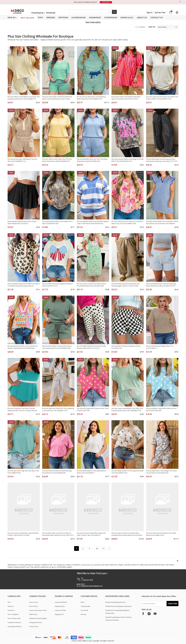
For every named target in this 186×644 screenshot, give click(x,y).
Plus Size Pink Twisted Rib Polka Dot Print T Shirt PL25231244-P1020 (93, 409)
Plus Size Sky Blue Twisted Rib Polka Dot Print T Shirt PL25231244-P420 (162, 409)
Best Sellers (163, 27)
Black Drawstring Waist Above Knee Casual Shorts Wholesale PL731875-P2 (22, 222)
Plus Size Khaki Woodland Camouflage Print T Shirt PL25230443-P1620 (57, 222)
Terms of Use (34, 602)
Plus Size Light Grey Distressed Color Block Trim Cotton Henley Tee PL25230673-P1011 (162, 98)
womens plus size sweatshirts (91, 565)
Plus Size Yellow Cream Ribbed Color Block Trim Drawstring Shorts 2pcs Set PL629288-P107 (24, 98)
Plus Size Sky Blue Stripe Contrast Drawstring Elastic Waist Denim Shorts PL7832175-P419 (161, 285)
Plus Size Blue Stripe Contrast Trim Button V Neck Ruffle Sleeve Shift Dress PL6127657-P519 (58, 534)
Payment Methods (61, 602)
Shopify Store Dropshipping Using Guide (118, 606)
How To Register (13, 614)
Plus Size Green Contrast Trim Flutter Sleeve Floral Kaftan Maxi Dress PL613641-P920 (91, 285)
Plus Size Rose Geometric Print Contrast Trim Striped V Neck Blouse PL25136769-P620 (23, 347)
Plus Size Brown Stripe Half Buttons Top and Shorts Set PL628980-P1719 (22, 160)
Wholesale (51, 13)
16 (97, 548)
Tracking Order (85, 606)
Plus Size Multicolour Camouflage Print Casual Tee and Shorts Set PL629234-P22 (161, 472)
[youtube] (155, 614)
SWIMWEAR (95, 17)
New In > (12, 17)
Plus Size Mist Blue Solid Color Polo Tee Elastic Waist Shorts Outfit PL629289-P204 (92, 160)
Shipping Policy (60, 606)
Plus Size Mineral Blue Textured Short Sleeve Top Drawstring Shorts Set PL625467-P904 (57, 347)
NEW (115, 48)
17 (103, 548)
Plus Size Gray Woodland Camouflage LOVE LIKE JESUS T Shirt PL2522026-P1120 (128, 160)
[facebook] (143, 614)
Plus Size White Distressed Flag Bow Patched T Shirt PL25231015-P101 (58, 285)
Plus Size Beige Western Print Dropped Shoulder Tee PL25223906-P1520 (128, 472)
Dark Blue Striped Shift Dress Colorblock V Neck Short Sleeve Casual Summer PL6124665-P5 (162, 222)
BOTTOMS (63, 17)
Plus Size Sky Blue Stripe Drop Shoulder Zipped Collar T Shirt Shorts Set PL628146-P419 (93, 222)
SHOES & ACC (127, 17)
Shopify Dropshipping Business (115, 602)
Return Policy (34, 606)
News (83, 602)
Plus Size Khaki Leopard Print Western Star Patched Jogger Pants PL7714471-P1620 (126, 285)
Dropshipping (37, 13)
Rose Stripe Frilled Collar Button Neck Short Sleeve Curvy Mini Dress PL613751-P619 (126, 98)
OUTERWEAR (111, 17)
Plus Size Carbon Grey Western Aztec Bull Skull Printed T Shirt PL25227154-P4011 (23, 534)
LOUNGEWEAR (79, 17)
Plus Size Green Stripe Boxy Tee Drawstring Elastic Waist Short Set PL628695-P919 (91, 98)
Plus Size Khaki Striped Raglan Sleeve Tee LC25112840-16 (160, 347)
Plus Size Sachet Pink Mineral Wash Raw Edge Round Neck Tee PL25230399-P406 (57, 472)
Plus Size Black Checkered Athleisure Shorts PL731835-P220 (126, 347)
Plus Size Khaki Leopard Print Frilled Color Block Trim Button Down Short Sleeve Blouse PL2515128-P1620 (24, 285)
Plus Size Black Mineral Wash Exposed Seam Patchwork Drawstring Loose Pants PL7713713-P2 (162, 160)
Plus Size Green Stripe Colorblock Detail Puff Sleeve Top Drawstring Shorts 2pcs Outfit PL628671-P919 (57, 98)
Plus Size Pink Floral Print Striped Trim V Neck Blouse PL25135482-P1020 (161, 534)
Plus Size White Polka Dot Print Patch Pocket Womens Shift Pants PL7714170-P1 (91, 347)
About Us (142, 17)
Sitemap (83, 614)
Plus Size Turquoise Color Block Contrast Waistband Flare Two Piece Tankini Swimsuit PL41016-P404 (22, 410)
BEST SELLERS (27, 18)
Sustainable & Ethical (14, 626)
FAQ (9, 602)
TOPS (40, 17)
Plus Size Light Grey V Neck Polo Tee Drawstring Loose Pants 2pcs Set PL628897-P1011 (58, 409)
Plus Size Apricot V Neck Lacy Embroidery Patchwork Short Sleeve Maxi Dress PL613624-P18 (127, 534)
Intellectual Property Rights (38, 618)
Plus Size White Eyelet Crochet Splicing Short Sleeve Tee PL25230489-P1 (91, 472)
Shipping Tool (59, 614)
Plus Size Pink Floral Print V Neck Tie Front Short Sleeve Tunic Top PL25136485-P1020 (127, 222)
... (93, 548)
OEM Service (33, 614)
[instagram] (149, 614)
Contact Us (157, 17)
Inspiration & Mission (14, 622)
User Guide (84, 610)
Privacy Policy (34, 626)
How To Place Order (14, 618)
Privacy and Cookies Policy (38, 610)
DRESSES (51, 17)
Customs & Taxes (60, 610)
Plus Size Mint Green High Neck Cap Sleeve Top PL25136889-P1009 (23, 472)
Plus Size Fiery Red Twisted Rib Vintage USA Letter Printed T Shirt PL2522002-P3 (91, 534)
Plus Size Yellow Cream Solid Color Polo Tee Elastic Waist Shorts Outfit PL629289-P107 (57, 160)
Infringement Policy (36, 622)
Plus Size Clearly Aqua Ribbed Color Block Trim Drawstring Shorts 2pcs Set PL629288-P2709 (127, 409)
